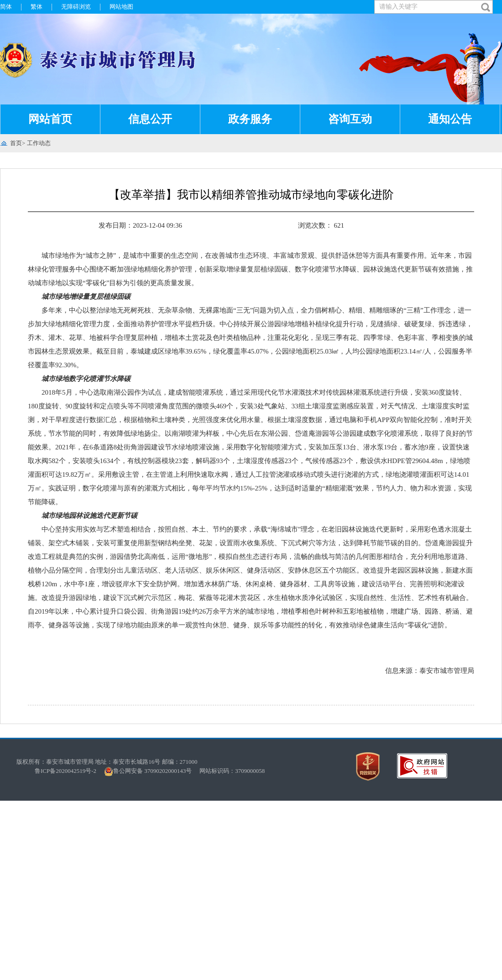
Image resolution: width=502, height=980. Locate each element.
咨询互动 (350, 119)
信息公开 (150, 119)
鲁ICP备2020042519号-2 (65, 771)
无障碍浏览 (76, 7)
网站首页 (50, 119)
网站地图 (121, 7)
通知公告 (450, 119)
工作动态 (39, 143)
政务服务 (250, 119)
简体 (6, 7)
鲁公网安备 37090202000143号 (151, 771)
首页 (16, 143)
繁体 (37, 7)
